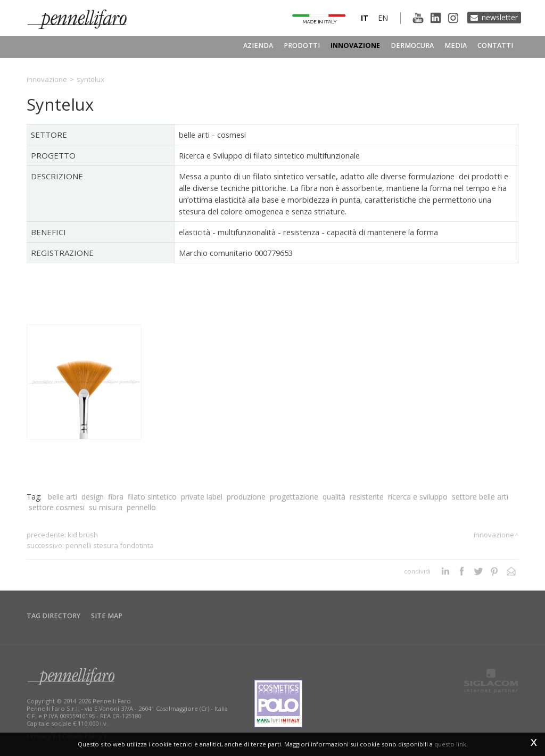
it (365, 18)
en (383, 18)
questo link (450, 744)
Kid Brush (83, 535)
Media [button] (456, 45)
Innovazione (355, 45)
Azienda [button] (258, 45)
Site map (107, 616)
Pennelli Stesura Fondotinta (110, 545)
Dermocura (412, 45)
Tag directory (53, 616)
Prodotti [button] (302, 45)
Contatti (495, 45)
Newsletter (500, 17)
